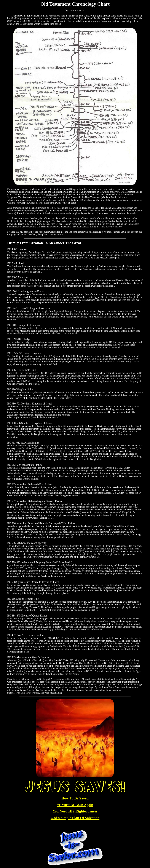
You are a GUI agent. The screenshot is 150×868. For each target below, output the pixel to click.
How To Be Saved (75, 798)
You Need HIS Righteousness (75, 811)
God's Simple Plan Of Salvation (75, 818)
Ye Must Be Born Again (75, 805)
